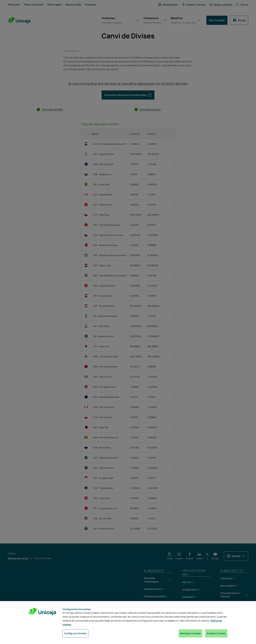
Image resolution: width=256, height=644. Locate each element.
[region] (128, 623)
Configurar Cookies (76, 633)
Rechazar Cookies (191, 633)
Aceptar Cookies (216, 633)
